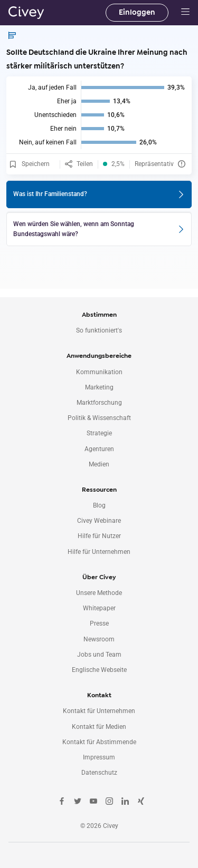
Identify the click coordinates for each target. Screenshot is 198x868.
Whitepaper (99, 608)
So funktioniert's (99, 330)
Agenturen (99, 449)
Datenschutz (99, 773)
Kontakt (99, 695)
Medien (99, 464)
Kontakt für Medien (99, 727)
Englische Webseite (99, 670)
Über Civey (99, 577)
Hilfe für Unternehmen (99, 552)
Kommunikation (99, 372)
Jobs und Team (99, 655)
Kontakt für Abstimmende (99, 742)
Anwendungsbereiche (99, 356)
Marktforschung (99, 403)
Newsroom (99, 639)
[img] (99, 115)
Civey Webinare (99, 521)
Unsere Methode (99, 593)
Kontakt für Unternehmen (99, 711)
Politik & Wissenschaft (99, 418)
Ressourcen (99, 490)
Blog (99, 505)
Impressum (99, 757)
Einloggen (137, 12)
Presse (99, 623)
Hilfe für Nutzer (99, 536)
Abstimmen (99, 315)
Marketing (99, 387)
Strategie (99, 433)
